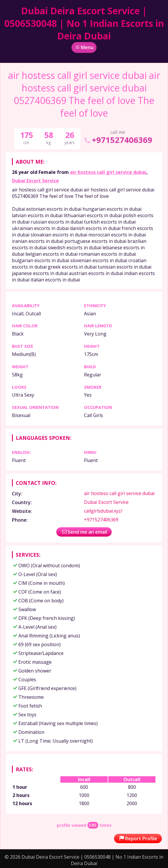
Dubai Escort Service (35, 181)
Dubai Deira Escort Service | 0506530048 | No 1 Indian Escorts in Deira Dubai (84, 23)
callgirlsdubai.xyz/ (103, 511)
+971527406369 (118, 140)
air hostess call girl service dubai (108, 172)
